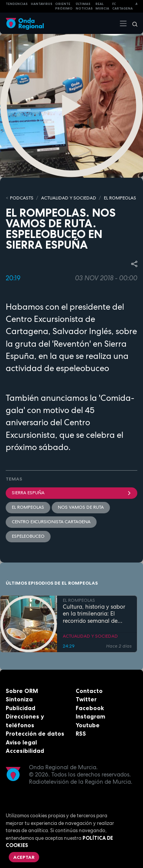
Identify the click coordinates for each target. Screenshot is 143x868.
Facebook (90, 708)
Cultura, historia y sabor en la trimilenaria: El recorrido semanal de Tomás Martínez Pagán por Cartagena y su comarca (94, 614)
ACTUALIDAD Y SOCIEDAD (69, 198)
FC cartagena (122, 6)
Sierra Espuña (71, 493)
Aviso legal (21, 742)
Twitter (86, 699)
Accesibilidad (25, 751)
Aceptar (24, 857)
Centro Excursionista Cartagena (51, 522)
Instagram (91, 716)
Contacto (89, 691)
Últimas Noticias (84, 6)
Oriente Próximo (64, 6)
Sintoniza (19, 699)
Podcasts (22, 198)
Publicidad (21, 708)
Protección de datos (35, 734)
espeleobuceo (28, 536)
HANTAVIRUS (42, 4)
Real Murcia (102, 6)
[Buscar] (132, 23)
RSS (81, 734)
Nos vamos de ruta (81, 507)
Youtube (88, 725)
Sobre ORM (22, 691)
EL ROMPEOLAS (120, 198)
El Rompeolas (28, 507)
